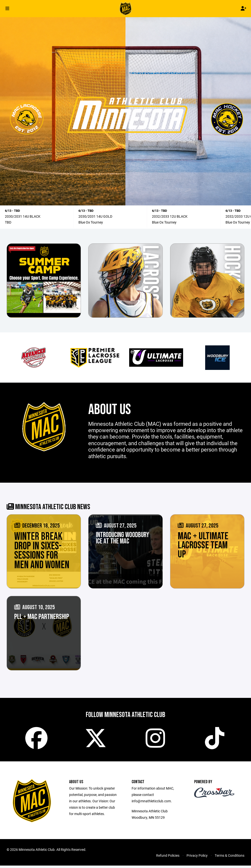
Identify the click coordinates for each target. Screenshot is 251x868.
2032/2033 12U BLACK (170, 216)
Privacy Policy (197, 858)
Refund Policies (168, 858)
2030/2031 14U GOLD (95, 216)
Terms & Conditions (230, 858)
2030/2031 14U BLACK (23, 216)
